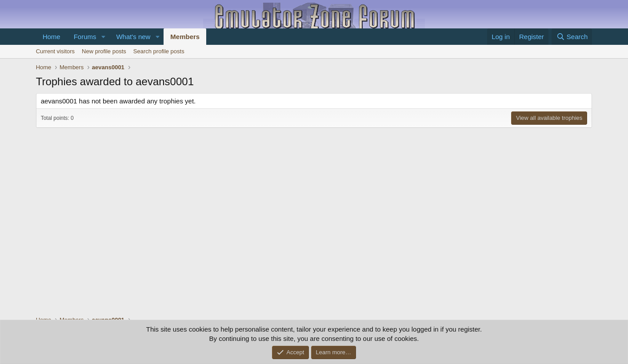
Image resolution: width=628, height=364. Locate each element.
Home (52, 37)
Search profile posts (159, 51)
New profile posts (104, 51)
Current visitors (55, 51)
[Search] (572, 37)
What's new (133, 37)
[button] (103, 37)
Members (185, 37)
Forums (85, 37)
